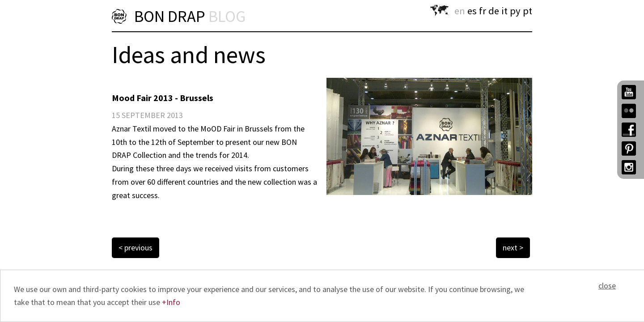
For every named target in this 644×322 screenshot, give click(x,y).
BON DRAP (190, 16)
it (504, 11)
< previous (136, 248)
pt (527, 11)
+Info (171, 302)
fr (483, 11)
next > (513, 248)
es (472, 11)
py (515, 11)
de (494, 11)
